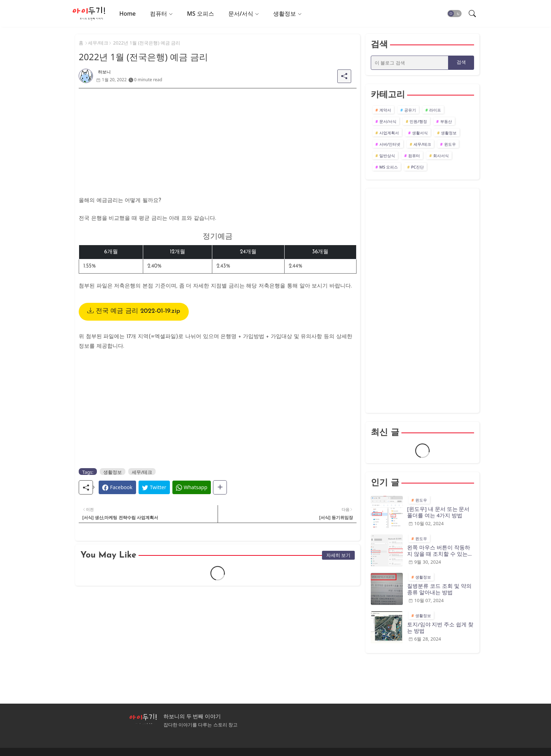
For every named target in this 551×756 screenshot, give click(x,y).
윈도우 (450, 144)
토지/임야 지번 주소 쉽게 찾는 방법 (440, 627)
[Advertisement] (218, 138)
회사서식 (441, 156)
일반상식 (387, 156)
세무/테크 (98, 43)
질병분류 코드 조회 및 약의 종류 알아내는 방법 (439, 589)
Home (128, 14)
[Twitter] (154, 487)
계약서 (385, 110)
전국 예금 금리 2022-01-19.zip (134, 311)
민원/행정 (418, 121)
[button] (454, 14)
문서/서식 (241, 14)
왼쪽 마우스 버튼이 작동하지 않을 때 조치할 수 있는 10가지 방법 (439, 550)
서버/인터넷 (390, 144)
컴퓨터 (158, 14)
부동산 (446, 121)
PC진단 (417, 167)
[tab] (128, 13)
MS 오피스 (201, 14)
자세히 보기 (338, 555)
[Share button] (220, 487)
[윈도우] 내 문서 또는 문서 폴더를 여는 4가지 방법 (438, 512)
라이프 (435, 110)
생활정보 (285, 14)
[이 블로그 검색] (410, 63)
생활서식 (420, 133)
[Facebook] (117, 487)
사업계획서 (389, 133)
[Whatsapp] (192, 487)
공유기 (410, 110)
